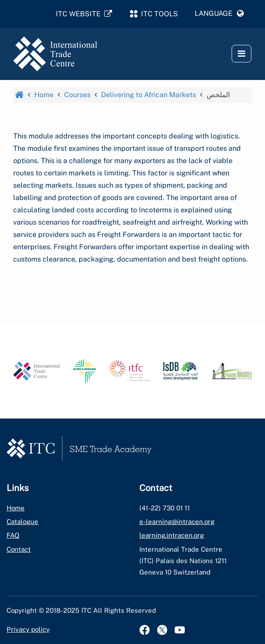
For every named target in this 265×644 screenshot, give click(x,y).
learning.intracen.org (172, 535)
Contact (19, 549)
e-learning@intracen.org (177, 522)
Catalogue (22, 522)
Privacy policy (28, 629)
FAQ (13, 535)
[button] (219, 14)
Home (16, 508)
